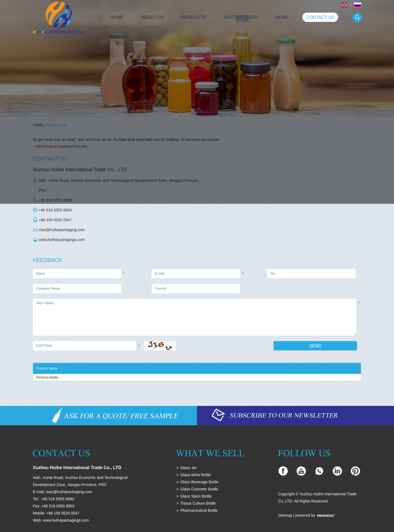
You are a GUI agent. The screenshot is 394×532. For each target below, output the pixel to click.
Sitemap (285, 515)
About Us (152, 17)
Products (194, 17)
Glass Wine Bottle (195, 475)
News (282, 17)
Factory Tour (241, 17)
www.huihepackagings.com (62, 240)
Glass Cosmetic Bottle (199, 489)
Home (117, 17)
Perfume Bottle (47, 377)
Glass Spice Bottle (196, 496)
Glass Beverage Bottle (199, 482)
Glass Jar (188, 468)
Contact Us (320, 17)
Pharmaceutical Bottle (199, 510)
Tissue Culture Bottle (198, 503)
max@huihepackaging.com (62, 230)
